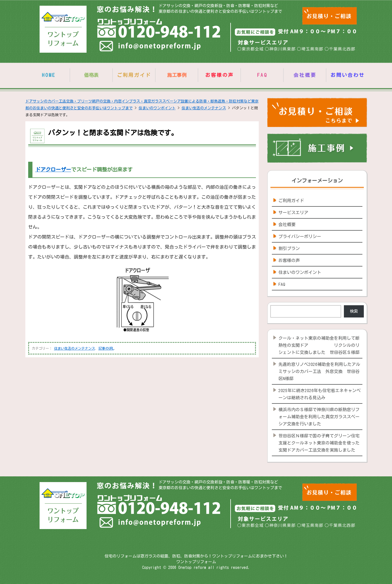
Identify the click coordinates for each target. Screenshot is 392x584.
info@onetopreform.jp (151, 47)
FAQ (262, 75)
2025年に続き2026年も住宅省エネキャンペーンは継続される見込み (320, 394)
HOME (49, 75)
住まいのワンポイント (300, 272)
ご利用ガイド (134, 75)
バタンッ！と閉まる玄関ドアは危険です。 (113, 133)
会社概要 (305, 75)
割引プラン (289, 248)
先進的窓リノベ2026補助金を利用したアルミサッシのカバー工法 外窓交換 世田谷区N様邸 (319, 371)
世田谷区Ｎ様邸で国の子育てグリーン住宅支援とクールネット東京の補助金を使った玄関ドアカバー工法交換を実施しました (319, 443)
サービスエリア (293, 213)
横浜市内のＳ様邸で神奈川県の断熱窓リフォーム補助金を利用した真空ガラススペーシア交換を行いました (319, 417)
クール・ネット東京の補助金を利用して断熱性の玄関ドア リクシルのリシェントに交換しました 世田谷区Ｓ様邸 (319, 345)
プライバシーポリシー (300, 236)
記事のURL (106, 348)
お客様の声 (219, 75)
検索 (354, 311)
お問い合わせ (348, 75)
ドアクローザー (53, 169)
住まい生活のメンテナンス (75, 348)
